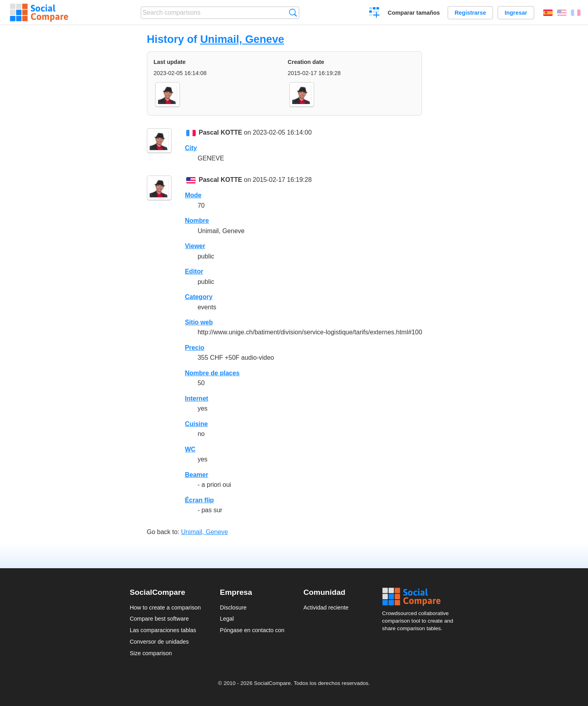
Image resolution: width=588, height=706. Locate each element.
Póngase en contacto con (252, 630)
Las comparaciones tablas (163, 630)
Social (420, 597)
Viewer (195, 246)
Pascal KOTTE (221, 132)
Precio (195, 348)
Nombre (197, 221)
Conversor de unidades (159, 642)
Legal (227, 619)
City (191, 148)
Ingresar (516, 13)
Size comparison (151, 653)
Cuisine (197, 424)
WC (190, 449)
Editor (194, 271)
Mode (193, 195)
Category (199, 297)
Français (576, 13)
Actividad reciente (326, 608)
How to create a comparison (165, 608)
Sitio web (199, 322)
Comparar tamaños (414, 13)
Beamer (197, 475)
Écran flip (200, 500)
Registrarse (470, 13)
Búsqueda (293, 13)
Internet (197, 398)
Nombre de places (212, 373)
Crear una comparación (375, 14)
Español (548, 13)
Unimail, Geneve (242, 39)
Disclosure (233, 608)
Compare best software (159, 619)
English (562, 13)
